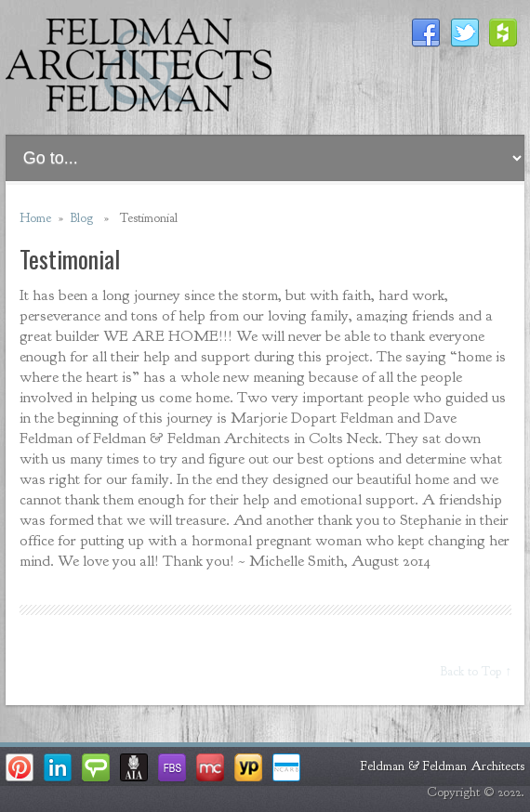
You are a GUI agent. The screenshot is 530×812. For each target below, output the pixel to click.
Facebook (426, 33)
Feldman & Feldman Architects (443, 766)
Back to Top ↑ (476, 671)
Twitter (465, 33)
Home (35, 218)
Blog (82, 218)
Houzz (504, 33)
